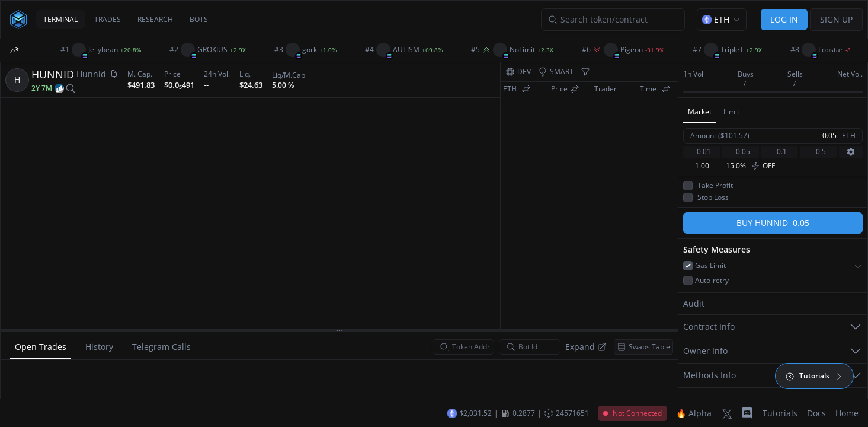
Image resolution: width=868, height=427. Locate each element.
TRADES (108, 19)
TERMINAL (60, 19)
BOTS (199, 19)
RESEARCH (155, 19)
